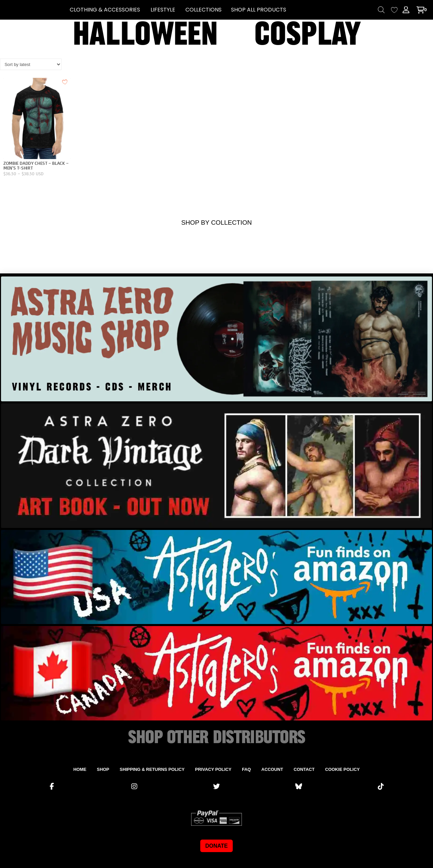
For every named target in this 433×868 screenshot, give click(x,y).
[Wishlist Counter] (394, 10)
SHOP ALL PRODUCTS (259, 10)
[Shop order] (31, 64)
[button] (105, 10)
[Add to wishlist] (65, 82)
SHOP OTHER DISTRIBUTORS (216, 738)
